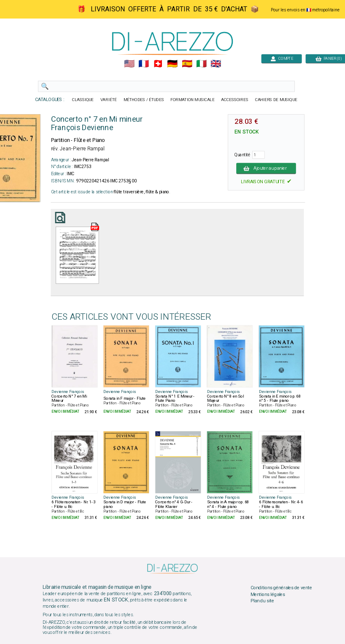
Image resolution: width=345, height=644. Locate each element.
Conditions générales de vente (281, 588)
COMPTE (282, 58)
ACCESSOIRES (235, 100)
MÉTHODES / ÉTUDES (144, 100)
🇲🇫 (144, 64)
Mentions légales (268, 594)
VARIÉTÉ (109, 100)
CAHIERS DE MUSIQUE (276, 100)
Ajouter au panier (266, 168)
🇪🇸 (187, 64)
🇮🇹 (201, 64)
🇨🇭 (158, 64)
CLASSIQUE (83, 100)
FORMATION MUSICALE (192, 100)
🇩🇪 (172, 64)
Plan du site (262, 601)
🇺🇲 (129, 64)
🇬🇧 (216, 64)
